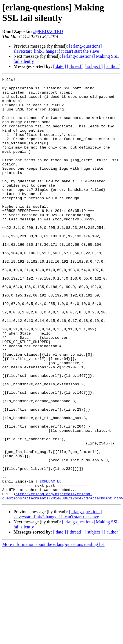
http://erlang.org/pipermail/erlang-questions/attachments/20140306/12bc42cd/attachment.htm (61, 580)
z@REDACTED (48, 31)
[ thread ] (75, 66)
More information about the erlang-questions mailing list (53, 629)
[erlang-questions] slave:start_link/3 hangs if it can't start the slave (58, 49)
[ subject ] (94, 66)
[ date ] (60, 66)
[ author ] (112, 66)
